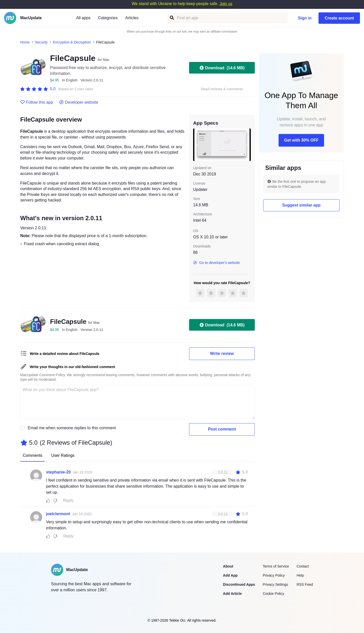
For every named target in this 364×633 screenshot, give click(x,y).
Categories (108, 18)
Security (41, 42)
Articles (132, 18)
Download (222, 68)
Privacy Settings (275, 584)
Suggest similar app (301, 205)
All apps (83, 18)
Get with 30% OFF (301, 140)
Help (300, 575)
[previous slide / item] (197, 145)
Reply (68, 500)
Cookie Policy (273, 594)
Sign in (305, 18)
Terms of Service (276, 566)
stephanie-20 (58, 472)
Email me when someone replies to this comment (72, 428)
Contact (303, 566)
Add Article (232, 594)
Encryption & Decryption (72, 42)
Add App (230, 575)
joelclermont (58, 514)
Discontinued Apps (239, 584)
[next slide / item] (247, 145)
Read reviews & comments (222, 89)
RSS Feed (305, 584)
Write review (222, 354)
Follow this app (37, 102)
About (228, 566)
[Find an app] (172, 18)
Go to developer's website (217, 263)
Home (25, 42)
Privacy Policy (274, 575)
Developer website (79, 102)
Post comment (222, 429)
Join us (226, 4)
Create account (339, 18)
